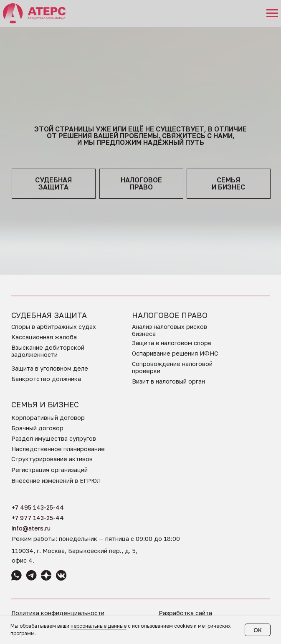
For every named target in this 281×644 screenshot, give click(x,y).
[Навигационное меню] (272, 13)
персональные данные (99, 626)
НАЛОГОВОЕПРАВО (141, 183)
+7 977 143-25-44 (38, 518)
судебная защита (53, 183)
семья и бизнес (228, 183)
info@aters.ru (31, 528)
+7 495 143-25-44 (38, 507)
